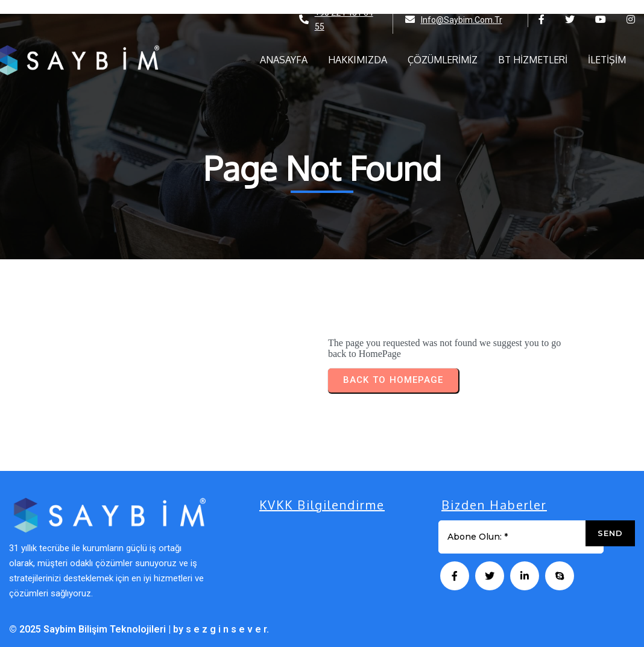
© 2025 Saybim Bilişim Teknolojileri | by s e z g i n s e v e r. (139, 629)
